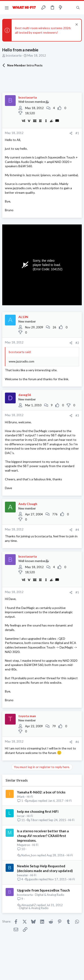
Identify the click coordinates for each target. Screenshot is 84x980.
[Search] (78, 8)
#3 (77, 415)
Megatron (24, 845)
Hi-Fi (30, 797)
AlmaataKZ (29, 905)
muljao (33, 801)
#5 (77, 592)
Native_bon (29, 855)
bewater (23, 875)
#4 (77, 530)
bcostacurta (14, 55)
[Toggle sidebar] (69, 8)
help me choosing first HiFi (38, 811)
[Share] (71, 133)
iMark (21, 797)
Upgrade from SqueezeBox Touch (43, 890)
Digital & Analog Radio (50, 895)
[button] (7, 8)
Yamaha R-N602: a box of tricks (41, 792)
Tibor (34, 820)
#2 (77, 343)
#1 (77, 133)
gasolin (33, 879)
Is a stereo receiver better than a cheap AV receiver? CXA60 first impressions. (43, 836)
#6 (77, 742)
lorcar (21, 816)
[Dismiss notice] (76, 25)
